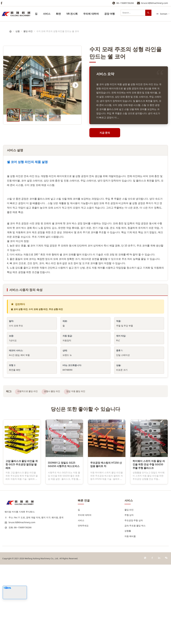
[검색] (148, 13)
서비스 (47, 14)
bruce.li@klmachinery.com (155, 3)
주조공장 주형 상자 (134, 520)
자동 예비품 (130, 536)
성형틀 (128, 531)
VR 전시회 (72, 14)
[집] (10, 31)
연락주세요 (83, 526)
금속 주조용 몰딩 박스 (135, 526)
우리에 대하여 (91, 14)
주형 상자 (129, 515)
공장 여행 (110, 14)
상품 (18, 31)
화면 (58, 14)
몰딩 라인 (28, 31)
